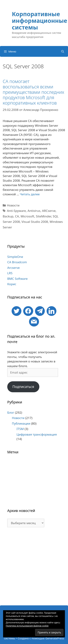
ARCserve (49, 211)
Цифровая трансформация (37, 434)
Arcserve (14, 268)
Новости (13, 205)
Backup (8, 216)
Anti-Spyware (16, 211)
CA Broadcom (17, 262)
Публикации (21, 423)
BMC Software (17, 279)
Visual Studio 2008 (35, 222)
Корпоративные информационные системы (40, 21)
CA (17, 216)
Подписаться (23, 387)
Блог (11, 412)
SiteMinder (44, 216)
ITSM (20, 429)
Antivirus (34, 211)
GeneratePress (55, 638)
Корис (12, 284)
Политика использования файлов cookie (27, 626)
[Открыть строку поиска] (63, 51)
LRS (10, 273)
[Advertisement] (34, 568)
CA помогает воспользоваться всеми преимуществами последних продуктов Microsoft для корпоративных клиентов (33, 92)
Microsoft (27, 216)
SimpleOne (15, 257)
